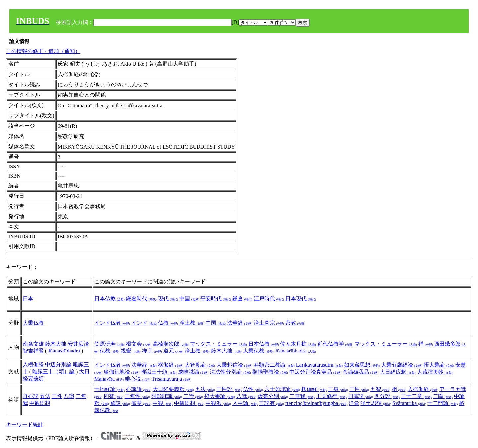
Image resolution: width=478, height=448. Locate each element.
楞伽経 (171, 365)
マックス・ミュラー (218, 344)
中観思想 (40, 403)
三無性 (137, 396)
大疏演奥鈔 (435, 372)
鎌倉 (242, 299)
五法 (45, 396)
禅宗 (152, 351)
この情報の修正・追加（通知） (43, 51)
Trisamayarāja (171, 379)
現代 (168, 299)
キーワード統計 (25, 425)
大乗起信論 (234, 365)
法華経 (240, 323)
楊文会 (139, 344)
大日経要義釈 (173, 389)
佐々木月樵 (298, 344)
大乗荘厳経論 (402, 365)
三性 (57, 396)
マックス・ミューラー (386, 344)
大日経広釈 (398, 372)
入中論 (245, 403)
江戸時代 (269, 299)
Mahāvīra (109, 379)
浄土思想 (376, 403)
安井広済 (78, 344)
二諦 (193, 396)
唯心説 (138, 379)
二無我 (302, 396)
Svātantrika (409, 403)
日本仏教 (110, 299)
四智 (114, 396)
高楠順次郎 (171, 344)
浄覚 (354, 403)
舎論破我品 (360, 372)
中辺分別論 (58, 365)
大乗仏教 (33, 323)
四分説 (387, 396)
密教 (295, 323)
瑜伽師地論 (121, 372)
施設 (120, 403)
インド (144, 323)
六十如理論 (282, 389)
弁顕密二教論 (274, 365)
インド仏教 (112, 323)
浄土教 (192, 323)
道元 (173, 351)
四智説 (360, 396)
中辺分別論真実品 (315, 372)
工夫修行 (331, 396)
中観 (163, 403)
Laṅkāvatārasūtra (319, 365)
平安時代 (216, 299)
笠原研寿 (110, 344)
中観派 (218, 403)
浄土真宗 (269, 323)
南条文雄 (33, 344)
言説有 (272, 403)
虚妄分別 (273, 396)
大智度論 (200, 365)
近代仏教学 (335, 344)
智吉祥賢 (33, 351)
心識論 (139, 389)
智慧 (141, 403)
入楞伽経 (33, 365)
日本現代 (301, 299)
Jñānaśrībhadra (64, 351)
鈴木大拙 (56, 344)
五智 (380, 389)
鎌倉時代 (141, 299)
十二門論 (442, 403)
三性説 (229, 389)
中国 (189, 299)
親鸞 (131, 351)
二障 (443, 396)
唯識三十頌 (159, 372)
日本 (28, 299)
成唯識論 (193, 372)
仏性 (253, 389)
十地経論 (110, 389)
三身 (338, 389)
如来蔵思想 (362, 365)
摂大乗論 (439, 365)
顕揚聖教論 (270, 372)
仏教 (168, 323)
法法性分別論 (230, 372)
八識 (69, 396)
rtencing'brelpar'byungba (317, 403)
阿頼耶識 (167, 396)
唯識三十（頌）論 (53, 372)
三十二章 (416, 396)
